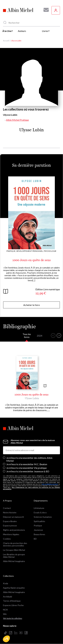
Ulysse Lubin (32, 398)
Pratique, (11, 251)
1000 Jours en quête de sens (32, 260)
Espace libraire (10, 521)
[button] (6, 639)
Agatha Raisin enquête (14, 588)
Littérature (39, 508)
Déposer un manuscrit (13, 517)
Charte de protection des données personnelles (15, 544)
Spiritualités (39, 521)
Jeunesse (38, 530)
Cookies (7, 539)
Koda (6, 583)
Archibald (7, 597)
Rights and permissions (14, 530)
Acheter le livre (31, 305)
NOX (5, 610)
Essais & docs (40, 512)
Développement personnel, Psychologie (36, 251)
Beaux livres (39, 534)
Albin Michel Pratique (17, 120)
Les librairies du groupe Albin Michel (14, 556)
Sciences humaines (43, 517)
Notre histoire (10, 512)
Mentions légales (11, 534)
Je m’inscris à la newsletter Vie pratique (27, 468)
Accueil (6, 41)
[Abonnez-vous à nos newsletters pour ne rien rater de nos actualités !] (45, 10)
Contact (7, 508)
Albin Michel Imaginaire (14, 561)
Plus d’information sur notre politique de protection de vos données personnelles (31, 488)
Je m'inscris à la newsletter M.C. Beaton (27, 464)
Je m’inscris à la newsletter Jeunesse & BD (28, 471)
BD (35, 539)
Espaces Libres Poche (13, 605)
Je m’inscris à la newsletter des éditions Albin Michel (29, 459)
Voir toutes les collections (13, 618)
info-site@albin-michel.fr (50, 484)
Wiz (5, 614)
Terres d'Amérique (12, 601)
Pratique (38, 526)
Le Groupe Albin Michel (14, 550)
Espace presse (10, 526)
